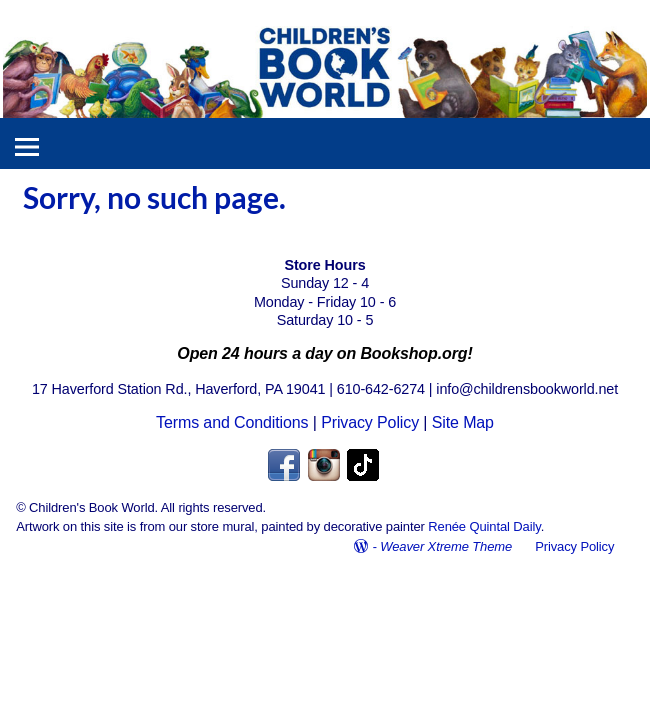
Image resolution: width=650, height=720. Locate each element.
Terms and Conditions (232, 422)
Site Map (463, 422)
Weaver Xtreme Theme (446, 546)
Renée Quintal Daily (484, 526)
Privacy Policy (370, 422)
